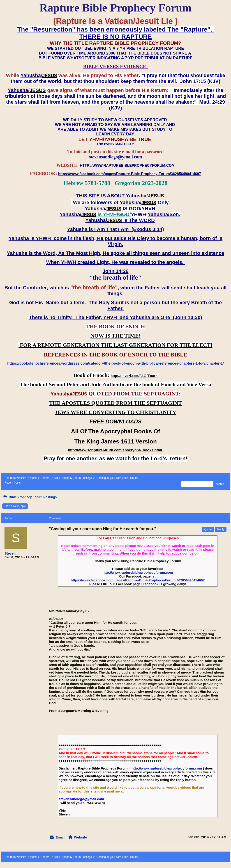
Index (33, 478)
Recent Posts (13, 483)
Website (80, 837)
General (45, 478)
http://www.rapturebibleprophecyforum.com (138, 572)
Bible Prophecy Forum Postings (73, 478)
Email (60, 837)
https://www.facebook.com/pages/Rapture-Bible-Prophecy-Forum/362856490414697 (138, 580)
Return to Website (15, 478)
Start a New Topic (15, 506)
